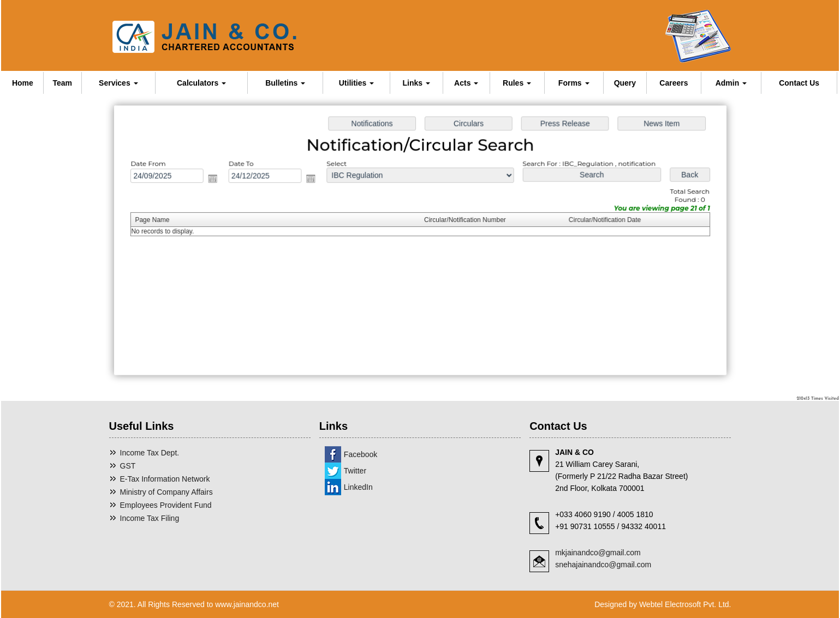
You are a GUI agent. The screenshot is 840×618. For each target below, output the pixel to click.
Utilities (356, 83)
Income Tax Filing (150, 518)
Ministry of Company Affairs (166, 492)
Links (416, 83)
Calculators (201, 83)
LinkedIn (358, 487)
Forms (574, 83)
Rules (517, 83)
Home (23, 83)
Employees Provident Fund (166, 505)
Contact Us (799, 83)
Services (118, 83)
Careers (674, 83)
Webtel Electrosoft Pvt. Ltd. (685, 604)
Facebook (361, 454)
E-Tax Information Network (165, 479)
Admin (731, 83)
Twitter (355, 471)
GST (128, 466)
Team (62, 83)
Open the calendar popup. (217, 180)
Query (625, 83)
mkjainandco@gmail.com (598, 553)
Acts (466, 83)
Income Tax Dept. (150, 453)
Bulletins (285, 83)
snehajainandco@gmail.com (603, 565)
